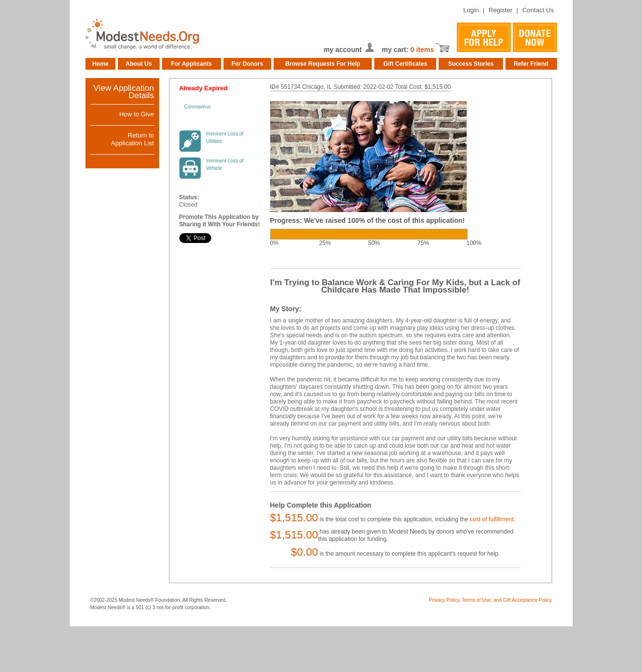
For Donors (247, 64)
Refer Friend (531, 64)
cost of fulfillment (491, 519)
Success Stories (471, 64)
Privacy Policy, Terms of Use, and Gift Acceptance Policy (490, 600)
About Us (139, 64)
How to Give (137, 114)
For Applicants (192, 64)
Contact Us (538, 10)
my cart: (396, 50)
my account (343, 50)
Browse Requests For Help (323, 64)
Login (471, 10)
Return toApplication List (132, 139)
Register (501, 10)
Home (100, 64)
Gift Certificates (405, 64)
